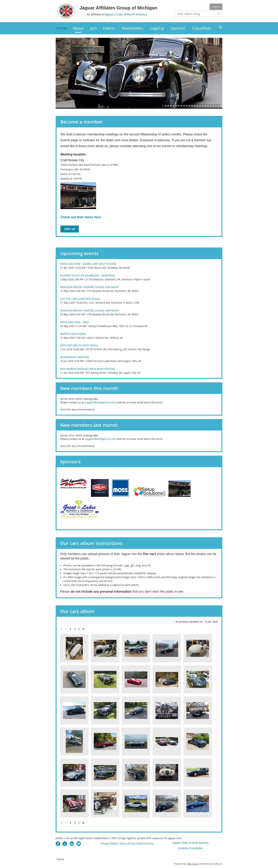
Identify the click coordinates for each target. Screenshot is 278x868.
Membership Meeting (75, 357)
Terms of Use (127, 843)
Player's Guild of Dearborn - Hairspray (87, 275)
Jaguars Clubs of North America (126, 14)
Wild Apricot (193, 864)
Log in (216, 7)
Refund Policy (145, 843)
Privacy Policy (109, 843)
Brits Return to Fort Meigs (79, 345)
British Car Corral (73, 334)
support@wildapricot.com (101, 402)
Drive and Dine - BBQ (74, 322)
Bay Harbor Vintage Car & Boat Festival (88, 369)
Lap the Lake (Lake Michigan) (80, 299)
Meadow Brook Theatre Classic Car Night (89, 287)
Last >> (84, 629)
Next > (79, 629)
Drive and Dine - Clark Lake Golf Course (88, 264)
